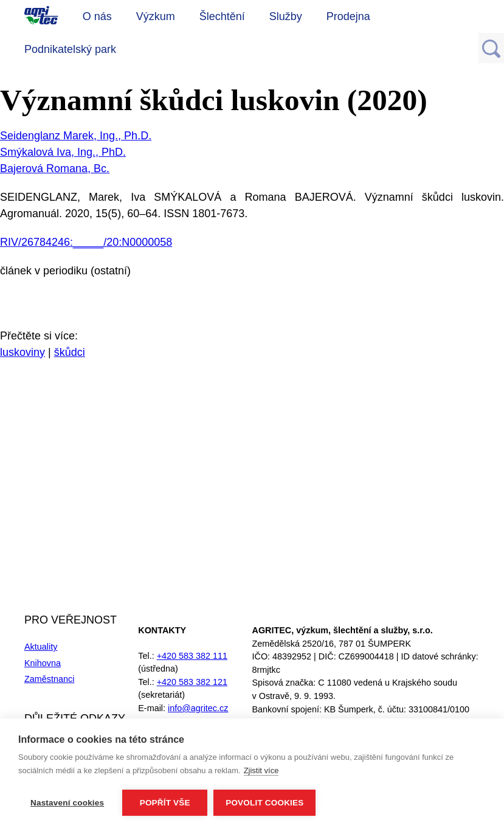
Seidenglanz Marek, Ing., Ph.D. (76, 136)
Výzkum (156, 16)
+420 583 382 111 (192, 656)
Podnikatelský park (70, 49)
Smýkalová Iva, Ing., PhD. (63, 152)
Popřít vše (165, 803)
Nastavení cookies (67, 803)
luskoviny (22, 352)
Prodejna (348, 16)
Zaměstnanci (49, 679)
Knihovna (43, 663)
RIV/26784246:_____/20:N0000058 (86, 242)
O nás (97, 16)
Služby (286, 16)
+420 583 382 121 (192, 682)
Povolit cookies (264, 803)
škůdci (70, 352)
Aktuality (41, 647)
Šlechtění (222, 16)
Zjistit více (261, 770)
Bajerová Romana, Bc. (55, 169)
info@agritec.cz (198, 708)
